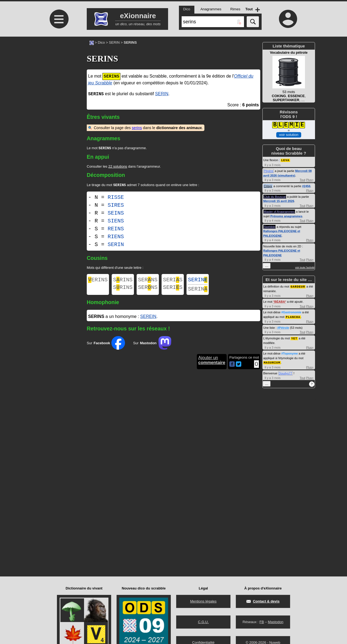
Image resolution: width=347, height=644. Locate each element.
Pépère (269, 171)
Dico (101, 42)
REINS (116, 230)
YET (294, 337)
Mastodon (276, 622)
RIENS (116, 238)
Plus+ (310, 180)
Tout (302, 180)
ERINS (98, 281)
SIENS (116, 222)
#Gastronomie (291, 312)
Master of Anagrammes (279, 211)
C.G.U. (203, 622)
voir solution (289, 135)
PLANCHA (293, 316)
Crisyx (268, 186)
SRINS (123, 281)
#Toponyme (290, 352)
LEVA (285, 160)
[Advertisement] (58, 82)
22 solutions (118, 167)
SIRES (116, 206)
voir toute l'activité (305, 267)
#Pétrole (283, 327)
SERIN (114, 42)
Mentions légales (203, 601)
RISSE (116, 198)
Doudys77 (285, 372)
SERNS (148, 281)
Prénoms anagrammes (286, 216)
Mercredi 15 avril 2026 (279, 201)
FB (262, 622)
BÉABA (280, 301)
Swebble (269, 227)
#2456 (306, 186)
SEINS (116, 214)
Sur (106, 346)
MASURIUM (272, 361)
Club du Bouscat (275, 196)
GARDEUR (298, 286)
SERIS (173, 281)
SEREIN (148, 320)
